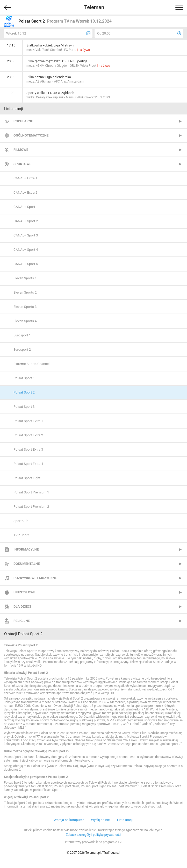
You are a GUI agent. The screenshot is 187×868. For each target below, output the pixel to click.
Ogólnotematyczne (31, 135)
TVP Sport (21, 535)
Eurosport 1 (22, 335)
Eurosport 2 (22, 350)
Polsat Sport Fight (27, 478)
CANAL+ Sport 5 (26, 264)
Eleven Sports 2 (25, 292)
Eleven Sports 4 (25, 321)
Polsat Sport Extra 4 (28, 464)
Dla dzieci (22, 606)
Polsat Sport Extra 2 (28, 435)
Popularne (23, 121)
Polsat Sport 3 (24, 407)
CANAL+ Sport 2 (26, 221)
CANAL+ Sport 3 (26, 235)
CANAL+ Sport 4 (26, 250)
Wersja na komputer (69, 820)
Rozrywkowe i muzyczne (35, 578)
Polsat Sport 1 (24, 378)
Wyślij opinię (100, 820)
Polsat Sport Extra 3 (28, 449)
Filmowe (21, 150)
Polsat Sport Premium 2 (31, 507)
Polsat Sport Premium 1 (31, 492)
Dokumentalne (27, 564)
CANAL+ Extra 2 (25, 192)
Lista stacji (125, 820)
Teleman (94, 7)
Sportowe (22, 164)
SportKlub (21, 521)
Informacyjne (26, 549)
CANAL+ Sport (24, 207)
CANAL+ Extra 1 (25, 178)
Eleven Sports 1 (25, 278)
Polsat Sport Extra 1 (28, 421)
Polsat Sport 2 (24, 392)
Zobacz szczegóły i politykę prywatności (94, 835)
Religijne (22, 621)
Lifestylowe (24, 592)
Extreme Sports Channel (31, 364)
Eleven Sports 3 (25, 307)
